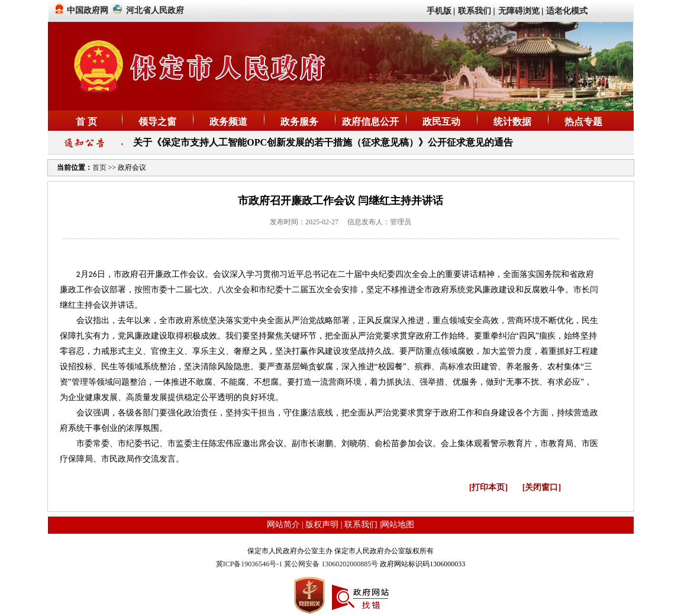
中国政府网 (88, 10)
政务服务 (299, 122)
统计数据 (512, 122)
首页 (100, 167)
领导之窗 (157, 122)
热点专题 (583, 122)
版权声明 (322, 525)
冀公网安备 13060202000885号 (331, 564)
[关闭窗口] (542, 487)
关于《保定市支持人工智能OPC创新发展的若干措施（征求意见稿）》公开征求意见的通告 (323, 142)
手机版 (439, 11)
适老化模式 (567, 11)
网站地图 (398, 525)
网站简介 (283, 525)
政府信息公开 (370, 122)
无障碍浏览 (519, 11)
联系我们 (475, 11)
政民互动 (441, 122)
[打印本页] (488, 487)
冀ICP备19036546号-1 (250, 564)
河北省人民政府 (155, 10)
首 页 (86, 122)
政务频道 (228, 122)
